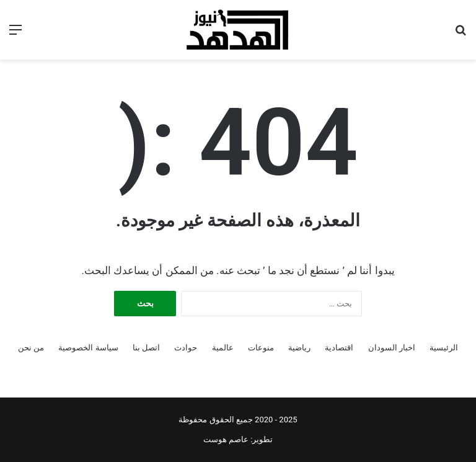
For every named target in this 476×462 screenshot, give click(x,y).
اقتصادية (339, 348)
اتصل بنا (146, 348)
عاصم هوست (226, 439)
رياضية (299, 348)
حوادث (186, 348)
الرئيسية (444, 348)
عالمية (223, 348)
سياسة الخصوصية (88, 348)
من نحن (31, 348)
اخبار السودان (392, 348)
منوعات (261, 348)
